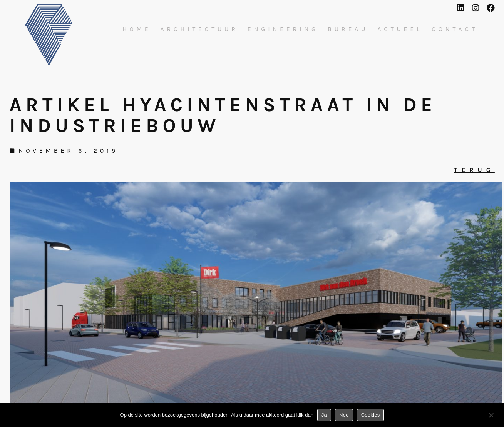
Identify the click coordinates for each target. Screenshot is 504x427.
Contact (455, 29)
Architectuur (199, 29)
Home (137, 29)
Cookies (371, 415)
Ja (324, 415)
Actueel (400, 29)
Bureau (348, 29)
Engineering (283, 29)
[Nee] (491, 417)
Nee (344, 415)
